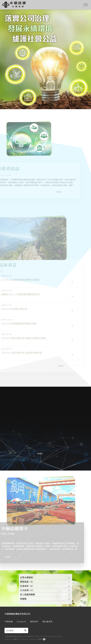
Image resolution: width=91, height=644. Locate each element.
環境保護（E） (45, 582)
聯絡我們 (34, 621)
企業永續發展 (45, 578)
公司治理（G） (45, 591)
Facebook (21, 621)
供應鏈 (45, 599)
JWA (15, 639)
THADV (40, 639)
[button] (88, 59)
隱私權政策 (47, 621)
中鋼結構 (9, 621)
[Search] (14, 630)
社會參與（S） (45, 587)
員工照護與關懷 (45, 595)
